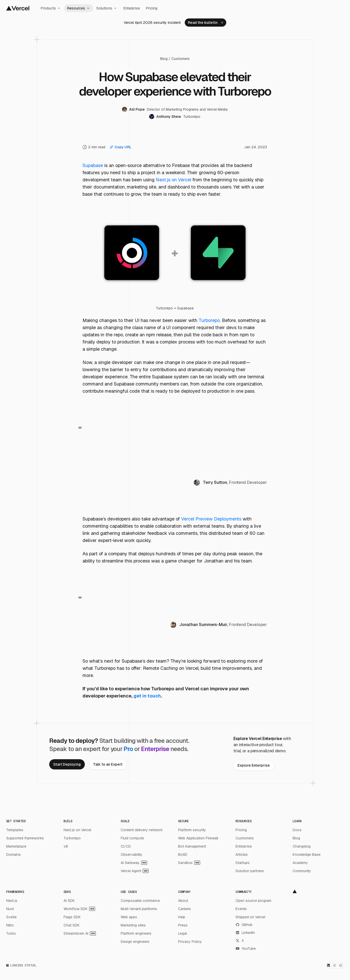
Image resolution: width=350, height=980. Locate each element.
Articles (242, 854)
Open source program (253, 901)
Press (183, 925)
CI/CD (126, 846)
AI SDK (69, 901)
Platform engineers (136, 933)
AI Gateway (134, 863)
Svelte (11, 917)
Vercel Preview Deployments (211, 519)
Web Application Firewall (198, 838)
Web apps (129, 917)
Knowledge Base (307, 854)
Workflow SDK (79, 909)
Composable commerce (140, 901)
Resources (79, 8)
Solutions (107, 8)
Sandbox (189, 863)
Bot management (192, 846)
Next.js (12, 901)
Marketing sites (133, 925)
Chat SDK (72, 925)
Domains (13, 854)
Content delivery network (142, 830)
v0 (66, 846)
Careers (184, 909)
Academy (300, 863)
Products (51, 8)
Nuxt (10, 909)
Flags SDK (72, 917)
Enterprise (132, 8)
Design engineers (135, 942)
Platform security (192, 830)
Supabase (93, 165)
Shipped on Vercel (250, 917)
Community (302, 871)
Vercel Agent (135, 871)
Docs (297, 830)
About (183, 901)
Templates (15, 830)
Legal (182, 933)
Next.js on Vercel (173, 180)
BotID (183, 854)
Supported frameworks (25, 838)
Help (182, 917)
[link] (205, 23)
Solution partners (250, 871)
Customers (181, 59)
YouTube (246, 948)
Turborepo (209, 320)
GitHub (244, 925)
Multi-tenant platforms (139, 909)
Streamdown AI (80, 933)
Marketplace (16, 846)
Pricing (152, 8)
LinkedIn (245, 933)
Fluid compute (132, 838)
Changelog (302, 846)
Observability (132, 854)
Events (241, 909)
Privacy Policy (190, 942)
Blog (164, 59)
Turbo (11, 933)
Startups (243, 863)
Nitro (10, 925)
